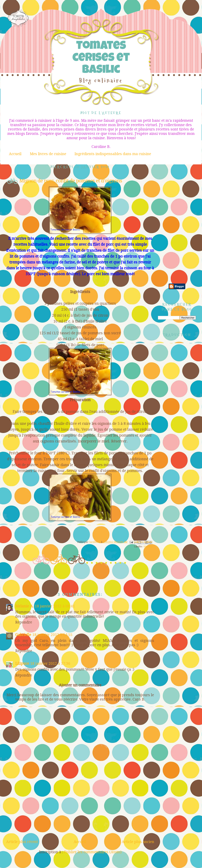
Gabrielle (23, 635)
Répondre (24, 622)
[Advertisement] (80, 811)
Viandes (148, 547)
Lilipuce (22, 664)
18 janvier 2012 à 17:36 (50, 664)
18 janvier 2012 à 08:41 (55, 606)
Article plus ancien (138, 842)
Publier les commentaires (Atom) (93, 852)
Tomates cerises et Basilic (101, 59)
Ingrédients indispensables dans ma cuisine (113, 154)
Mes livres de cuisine (48, 154)
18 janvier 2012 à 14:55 (52, 635)
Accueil (15, 154)
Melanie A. (24, 606)
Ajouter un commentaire (80, 685)
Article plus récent (22, 842)
